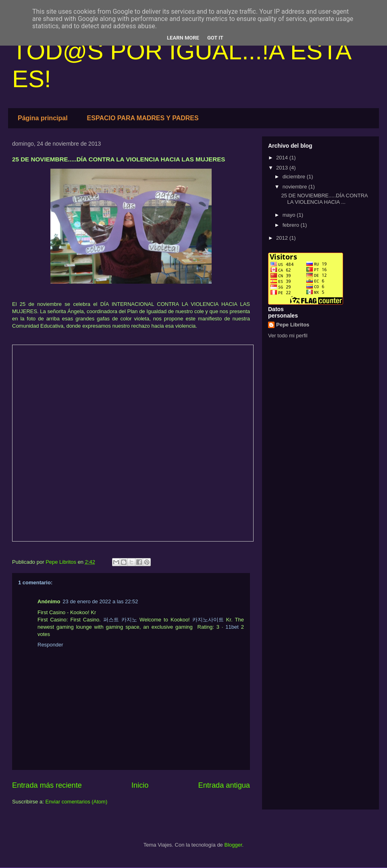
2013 (283, 168)
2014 (283, 158)
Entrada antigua (224, 785)
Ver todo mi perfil (288, 336)
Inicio (140, 785)
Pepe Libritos (293, 325)
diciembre (295, 177)
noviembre (295, 187)
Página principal (43, 118)
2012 (283, 238)
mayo (290, 215)
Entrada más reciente (47, 785)
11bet (232, 627)
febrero (292, 225)
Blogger (233, 845)
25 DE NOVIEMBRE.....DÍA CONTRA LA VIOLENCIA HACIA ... (324, 199)
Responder (50, 645)
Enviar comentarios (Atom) (76, 802)
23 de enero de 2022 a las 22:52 (100, 601)
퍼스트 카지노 (120, 620)
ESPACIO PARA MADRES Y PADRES (143, 118)
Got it (215, 38)
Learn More (183, 38)
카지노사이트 (208, 620)
